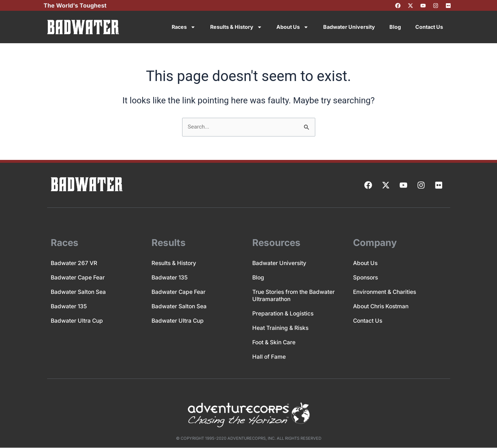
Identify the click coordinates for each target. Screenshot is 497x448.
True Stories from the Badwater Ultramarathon (295, 296)
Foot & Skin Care (275, 342)
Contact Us (429, 27)
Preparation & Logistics (284, 314)
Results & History (236, 27)
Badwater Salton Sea (79, 292)
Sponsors (366, 278)
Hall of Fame (269, 357)
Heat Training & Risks (281, 328)
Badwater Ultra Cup (77, 321)
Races (184, 27)
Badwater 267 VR (74, 263)
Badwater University (349, 27)
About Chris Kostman (382, 306)
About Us (292, 27)
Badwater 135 (69, 306)
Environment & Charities (386, 292)
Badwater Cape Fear (78, 278)
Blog (395, 27)
